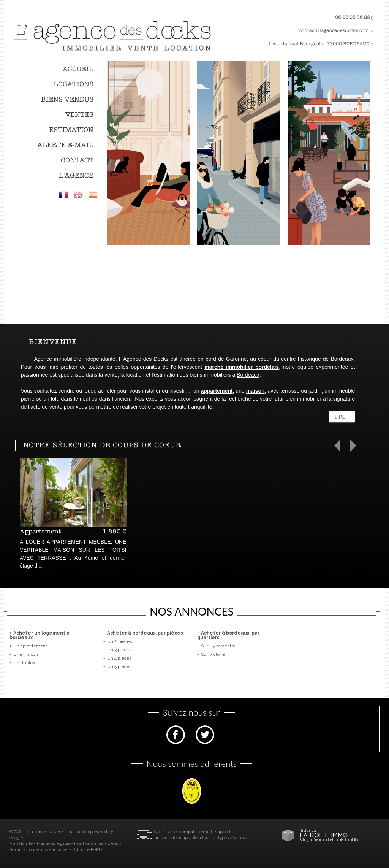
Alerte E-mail (65, 145)
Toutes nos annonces (47, 850)
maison (255, 391)
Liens (113, 843)
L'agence (76, 175)
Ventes (79, 115)
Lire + (342, 417)
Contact (77, 160)
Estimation (71, 130)
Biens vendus (67, 99)
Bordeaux (248, 375)
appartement (217, 391)
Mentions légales (53, 843)
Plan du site (21, 843)
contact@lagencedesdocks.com (334, 30)
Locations (74, 84)
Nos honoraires (89, 843)
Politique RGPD (87, 850)
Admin (16, 850)
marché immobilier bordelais (242, 367)
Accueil (78, 69)
